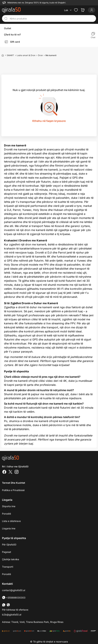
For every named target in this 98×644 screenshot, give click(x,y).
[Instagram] (17, 472)
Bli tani (19, 365)
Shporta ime (9, 506)
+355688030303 (14, 598)
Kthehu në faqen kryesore (49, 121)
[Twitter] (10, 472)
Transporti (8, 567)
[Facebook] (4, 472)
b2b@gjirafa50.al (12, 615)
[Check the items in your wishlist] (76, 10)
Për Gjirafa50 (9, 545)
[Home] (3, 55)
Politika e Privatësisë (13, 490)
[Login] (92, 10)
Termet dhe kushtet (14, 483)
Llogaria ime (9, 528)
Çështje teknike (11, 559)
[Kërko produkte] (52, 18)
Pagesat (7, 552)
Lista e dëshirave (11, 521)
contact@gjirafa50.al (14, 590)
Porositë (6, 514)
